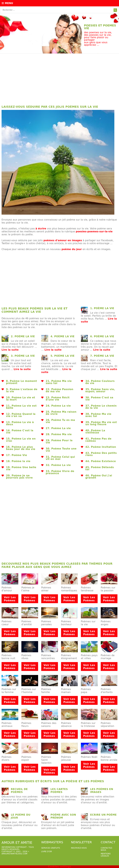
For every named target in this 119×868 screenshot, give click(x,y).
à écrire (41, 229)
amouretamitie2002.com (14, 854)
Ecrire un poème (103, 815)
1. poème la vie (102, 308)
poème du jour (72, 249)
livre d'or (47, 852)
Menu (7, 3)
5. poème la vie (63, 356)
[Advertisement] (59, 78)
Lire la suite (10, 350)
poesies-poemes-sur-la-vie (94, 231)
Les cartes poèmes (59, 791)
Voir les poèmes (10, 599)
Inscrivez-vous (79, 848)
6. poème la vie (102, 336)
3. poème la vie (23, 356)
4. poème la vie (63, 336)
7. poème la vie (102, 356)
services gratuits (51, 848)
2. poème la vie (23, 336)
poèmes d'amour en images (63, 240)
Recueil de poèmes (19, 791)
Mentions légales (106, 855)
